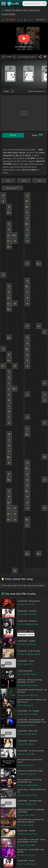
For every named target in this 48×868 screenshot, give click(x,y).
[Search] (44, 4)
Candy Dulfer (9, 14)
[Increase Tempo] (14, 57)
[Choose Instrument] (12, 91)
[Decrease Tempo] (3, 57)
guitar (6, 91)
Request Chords (26, 634)
